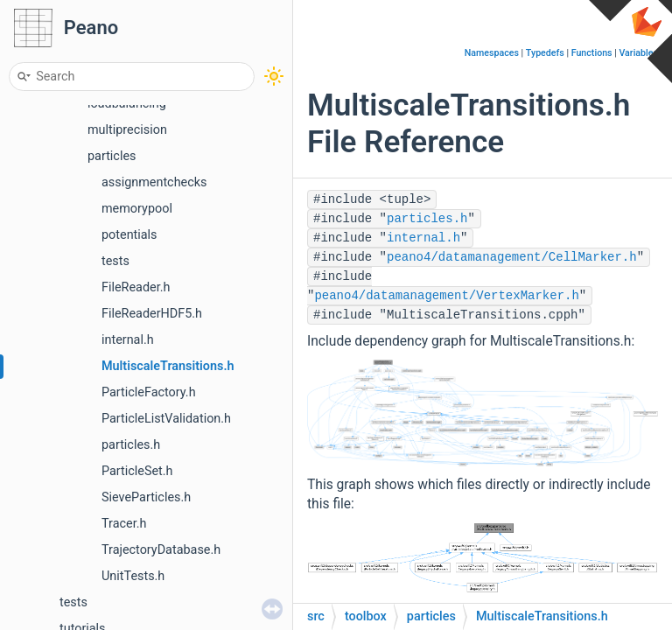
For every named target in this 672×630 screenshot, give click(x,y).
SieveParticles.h (146, 497)
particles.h (131, 445)
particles (112, 156)
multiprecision (127, 130)
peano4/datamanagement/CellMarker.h (512, 257)
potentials (129, 235)
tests (115, 261)
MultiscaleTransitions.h (168, 366)
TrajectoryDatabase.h (161, 550)
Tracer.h (124, 524)
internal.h (128, 340)
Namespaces (492, 53)
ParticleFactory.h (149, 392)
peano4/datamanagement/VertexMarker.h (446, 296)
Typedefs (545, 53)
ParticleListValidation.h (166, 419)
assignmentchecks (154, 182)
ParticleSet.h (137, 471)
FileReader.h (136, 287)
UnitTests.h (133, 576)
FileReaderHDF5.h (152, 314)
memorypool (137, 209)
